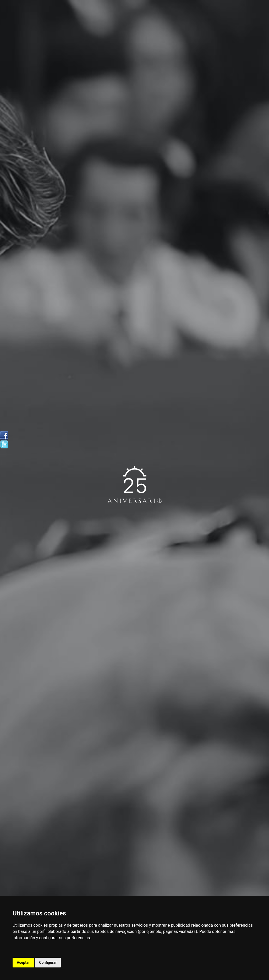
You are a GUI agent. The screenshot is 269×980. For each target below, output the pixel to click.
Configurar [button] (48, 962)
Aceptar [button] (23, 962)
